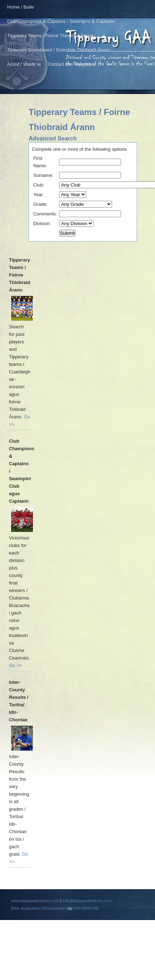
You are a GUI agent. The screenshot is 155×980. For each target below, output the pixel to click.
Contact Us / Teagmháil (72, 64)
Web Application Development (39, 908)
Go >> (15, 665)
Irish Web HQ (86, 908)
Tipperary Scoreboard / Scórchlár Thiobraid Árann (59, 50)
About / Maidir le (24, 64)
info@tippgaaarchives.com (87, 901)
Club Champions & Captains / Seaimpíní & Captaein (61, 21)
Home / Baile (20, 7)
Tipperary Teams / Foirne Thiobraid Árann (50, 36)
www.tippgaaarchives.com (35, 901)
